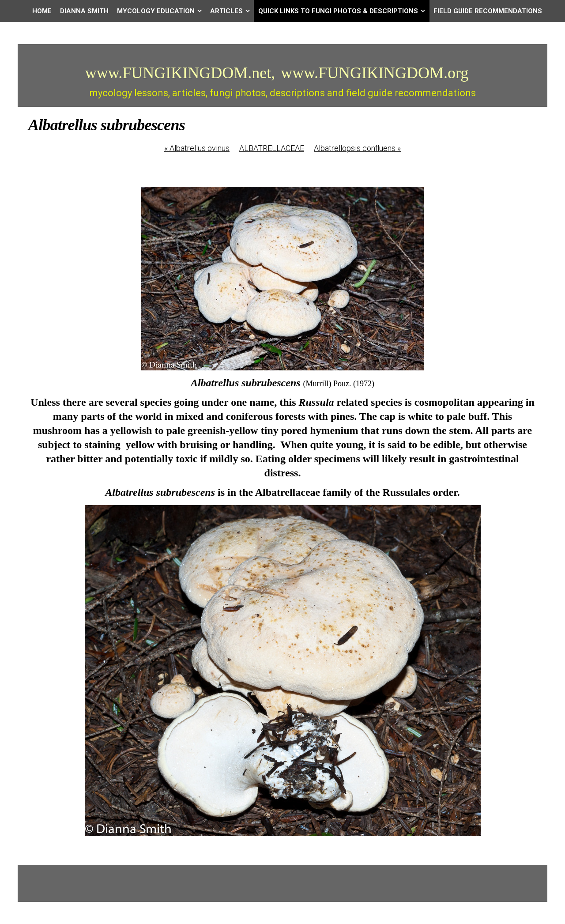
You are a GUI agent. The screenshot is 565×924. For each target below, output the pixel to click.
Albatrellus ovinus (197, 148)
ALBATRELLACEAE (272, 148)
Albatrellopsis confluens (357, 148)
